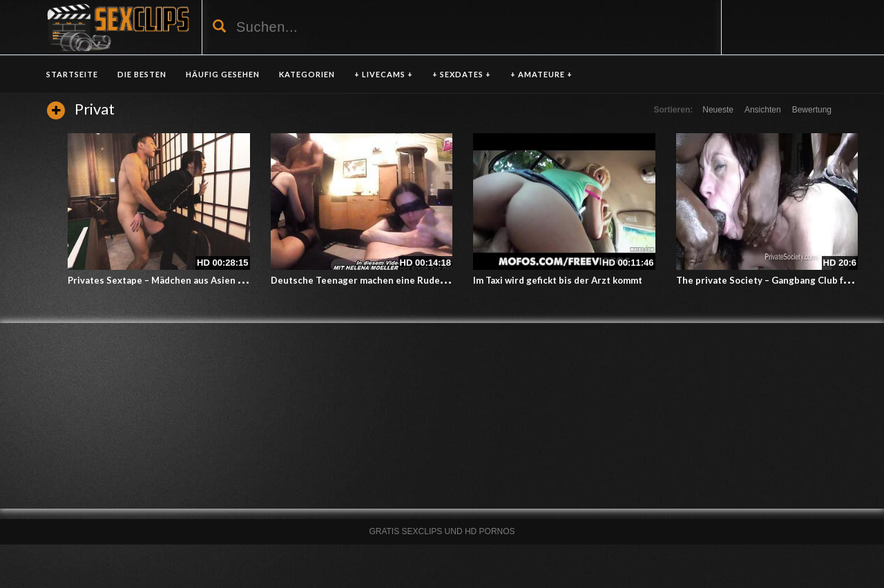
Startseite (72, 74)
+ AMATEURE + (541, 74)
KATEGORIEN (307, 74)
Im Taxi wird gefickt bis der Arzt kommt (558, 280)
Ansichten (763, 110)
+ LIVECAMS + (384, 74)
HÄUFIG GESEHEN (223, 74)
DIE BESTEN (142, 74)
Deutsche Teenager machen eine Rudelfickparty (376, 280)
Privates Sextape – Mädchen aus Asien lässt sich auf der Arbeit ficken (219, 280)
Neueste (718, 110)
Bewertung (812, 110)
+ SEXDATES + (462, 74)
